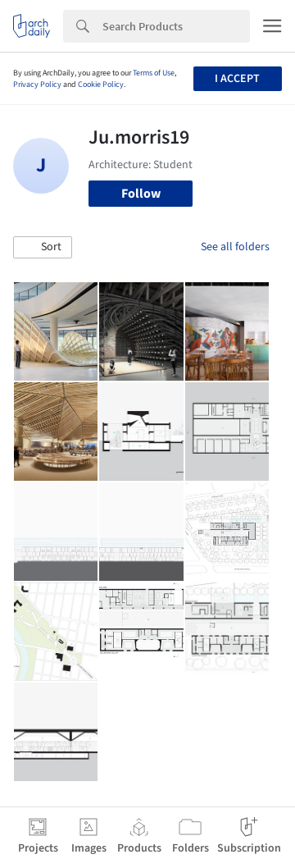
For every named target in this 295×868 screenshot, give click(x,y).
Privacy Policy (37, 85)
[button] (43, 248)
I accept (237, 79)
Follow (141, 194)
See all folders (235, 247)
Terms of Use (154, 73)
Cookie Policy (101, 85)
